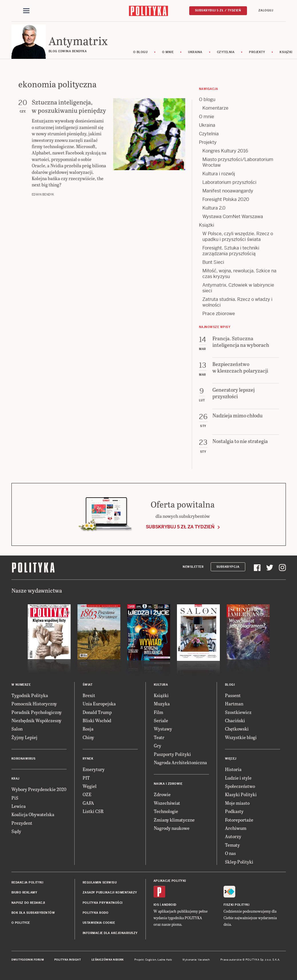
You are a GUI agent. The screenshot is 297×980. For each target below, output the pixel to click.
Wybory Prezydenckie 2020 (39, 789)
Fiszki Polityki (237, 905)
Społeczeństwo (240, 786)
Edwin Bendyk (43, 195)
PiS (15, 798)
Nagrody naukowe (172, 828)
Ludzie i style (238, 778)
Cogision (151, 960)
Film (159, 712)
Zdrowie (162, 794)
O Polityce (21, 923)
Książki (207, 225)
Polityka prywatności (103, 903)
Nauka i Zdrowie (168, 784)
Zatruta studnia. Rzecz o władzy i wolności (237, 302)
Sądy (16, 831)
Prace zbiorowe (219, 314)
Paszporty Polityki (172, 754)
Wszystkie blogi (241, 737)
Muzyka (162, 704)
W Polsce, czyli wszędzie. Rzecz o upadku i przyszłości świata (238, 237)
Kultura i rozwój (219, 174)
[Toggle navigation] (26, 11)
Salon (17, 729)
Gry (158, 745)
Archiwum (236, 828)
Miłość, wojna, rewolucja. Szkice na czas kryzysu (239, 274)
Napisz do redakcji (28, 903)
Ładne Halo (165, 960)
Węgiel (90, 786)
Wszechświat (167, 803)
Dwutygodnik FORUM (28, 960)
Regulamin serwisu (100, 883)
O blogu (140, 52)
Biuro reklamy (24, 893)
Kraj (15, 779)
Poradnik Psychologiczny (37, 712)
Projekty (257, 52)
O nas (230, 853)
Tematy (232, 845)
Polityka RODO (96, 913)
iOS (156, 905)
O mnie (168, 52)
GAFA (88, 803)
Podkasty (234, 811)
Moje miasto (237, 803)
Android (169, 905)
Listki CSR (93, 811)
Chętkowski (237, 729)
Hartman (234, 704)
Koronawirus (24, 759)
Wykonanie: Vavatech (196, 960)
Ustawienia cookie (99, 923)
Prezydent (22, 823)
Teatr (159, 737)
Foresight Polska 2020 (226, 199)
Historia (233, 769)
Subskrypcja (228, 567)
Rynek (88, 759)
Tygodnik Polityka (30, 695)
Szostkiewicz (238, 712)
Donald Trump (97, 712)
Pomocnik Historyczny (34, 704)
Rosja (88, 729)
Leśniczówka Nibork (108, 960)
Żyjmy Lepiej (24, 737)
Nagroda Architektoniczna (180, 762)
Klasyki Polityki (241, 794)
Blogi (230, 685)
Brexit (89, 695)
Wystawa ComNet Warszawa (233, 217)
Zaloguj (266, 10)
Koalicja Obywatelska (33, 814)
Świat (88, 685)
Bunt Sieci (213, 262)
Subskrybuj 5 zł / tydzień (218, 10)
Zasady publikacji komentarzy (110, 893)
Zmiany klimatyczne (174, 820)
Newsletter (193, 567)
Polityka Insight (68, 960)
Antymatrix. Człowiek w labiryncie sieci (238, 288)
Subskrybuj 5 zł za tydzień (180, 527)
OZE (87, 794)
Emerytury (94, 769)
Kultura (161, 685)
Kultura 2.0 (214, 208)
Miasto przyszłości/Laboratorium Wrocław (238, 162)
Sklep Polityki (239, 862)
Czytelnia (226, 52)
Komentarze (215, 108)
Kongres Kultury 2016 (225, 151)
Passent (233, 695)
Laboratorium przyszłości (229, 182)
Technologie (166, 811)
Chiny (88, 737)
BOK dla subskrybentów (33, 913)
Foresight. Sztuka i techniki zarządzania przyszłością (231, 251)
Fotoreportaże (239, 820)
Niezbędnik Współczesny (36, 720)
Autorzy (233, 836)
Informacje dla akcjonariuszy (110, 933)
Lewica (19, 806)
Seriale (161, 720)
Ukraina (195, 52)
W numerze (21, 685)
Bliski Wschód (97, 720)
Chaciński (235, 720)
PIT (86, 778)
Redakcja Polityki (27, 883)
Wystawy (163, 729)
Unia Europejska (99, 704)
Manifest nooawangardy (228, 191)
